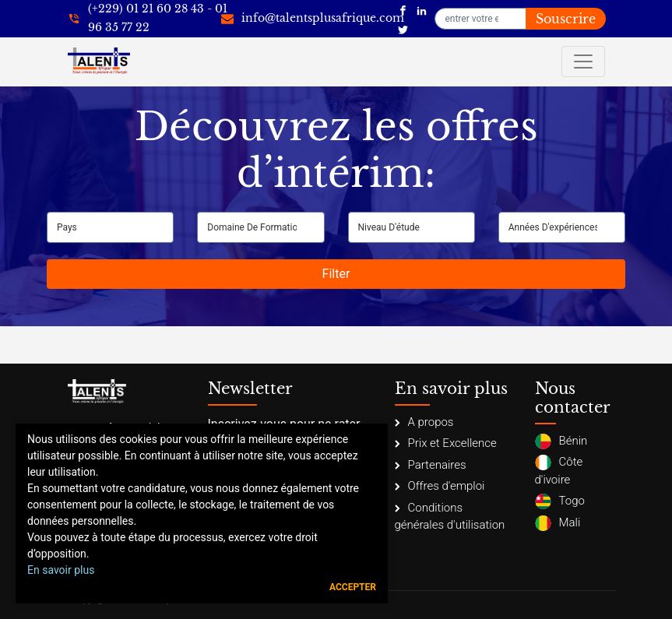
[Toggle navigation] (583, 62)
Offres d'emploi (440, 486)
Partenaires (431, 465)
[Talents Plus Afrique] (403, 9)
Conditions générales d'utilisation (450, 517)
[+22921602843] (148, 19)
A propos (424, 422)
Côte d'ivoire (559, 471)
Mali (558, 523)
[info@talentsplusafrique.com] (313, 19)
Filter (336, 274)
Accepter (353, 587)
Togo (560, 501)
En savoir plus (61, 570)
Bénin (561, 441)
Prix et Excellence (446, 443)
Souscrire (566, 19)
